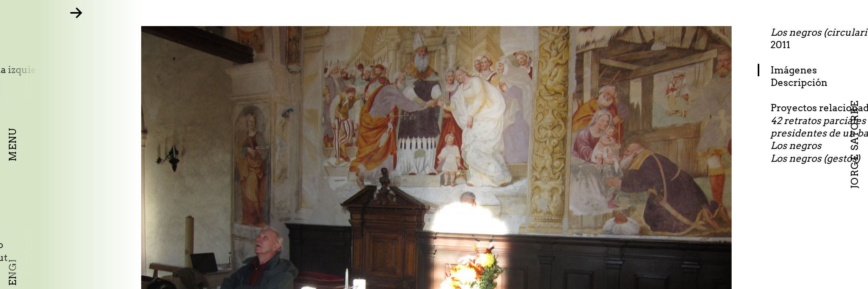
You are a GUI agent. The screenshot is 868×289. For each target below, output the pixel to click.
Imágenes (832, 70)
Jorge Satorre (855, 144)
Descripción (838, 82)
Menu (13, 144)
